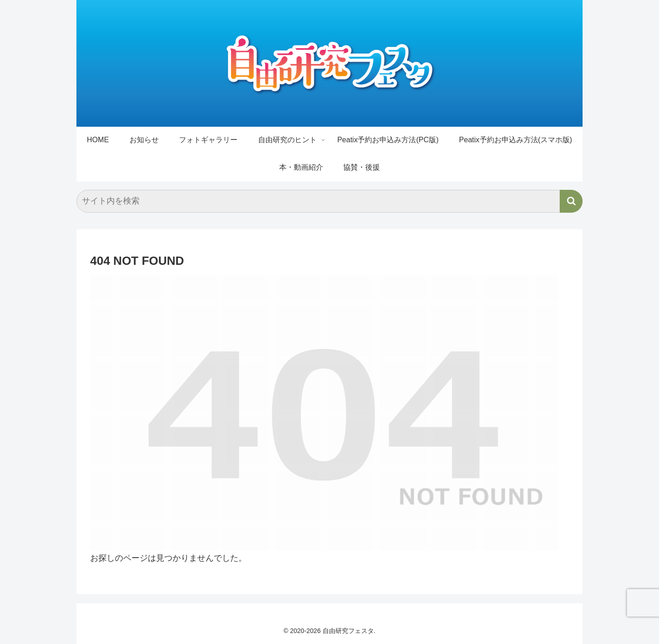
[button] (571, 201)
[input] (329, 201)
